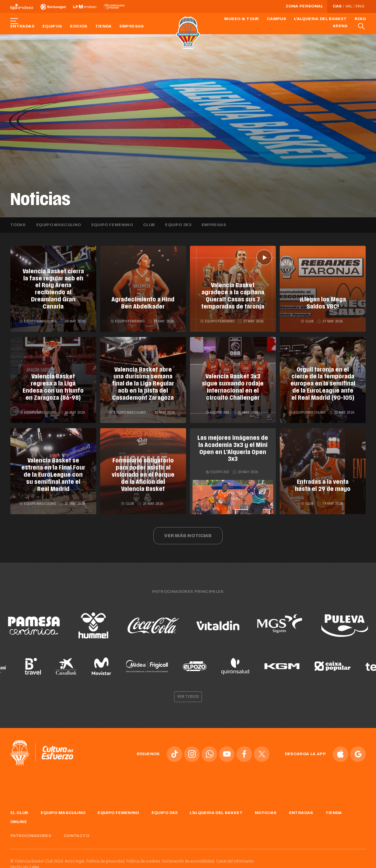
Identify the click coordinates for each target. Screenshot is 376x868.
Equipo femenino (112, 225)
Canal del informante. (235, 858)
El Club (19, 809)
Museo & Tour (241, 19)
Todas (18, 225)
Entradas (22, 27)
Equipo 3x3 (178, 225)
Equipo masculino (59, 225)
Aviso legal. (75, 858)
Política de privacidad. (106, 858)
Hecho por (25, 863)
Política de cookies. (144, 858)
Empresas (132, 27)
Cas (337, 6)
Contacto (76, 832)
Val (349, 6)
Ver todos (188, 693)
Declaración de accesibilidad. (189, 858)
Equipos (52, 27)
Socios (78, 27)
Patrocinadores (31, 832)
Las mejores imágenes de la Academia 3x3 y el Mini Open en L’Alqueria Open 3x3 (233, 444)
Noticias (266, 809)
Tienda (104, 27)
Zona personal (304, 6)
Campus (277, 19)
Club (149, 225)
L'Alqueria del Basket (320, 19)
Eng (360, 6)
